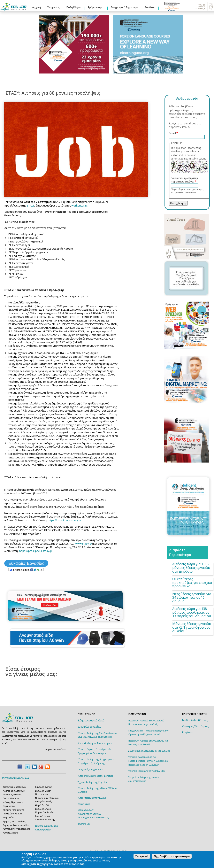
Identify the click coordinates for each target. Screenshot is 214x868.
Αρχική (37, 7)
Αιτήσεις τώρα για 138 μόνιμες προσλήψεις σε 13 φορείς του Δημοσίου (192, 612)
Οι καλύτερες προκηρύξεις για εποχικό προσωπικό (192, 583)
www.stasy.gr (84, 544)
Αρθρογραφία (96, 7)
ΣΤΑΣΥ (31, 206)
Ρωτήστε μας (84, 824)
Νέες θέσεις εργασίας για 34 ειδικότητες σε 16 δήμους (192, 598)
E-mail (173, 133)
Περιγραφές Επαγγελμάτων (90, 769)
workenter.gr (79, 206)
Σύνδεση (150, 7)
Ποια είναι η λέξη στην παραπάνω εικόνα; (184, 180)
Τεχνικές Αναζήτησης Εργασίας (93, 782)
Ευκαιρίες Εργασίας (26, 563)
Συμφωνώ (142, 856)
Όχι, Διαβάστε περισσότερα (172, 856)
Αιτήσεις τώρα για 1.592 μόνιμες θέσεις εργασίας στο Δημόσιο (191, 568)
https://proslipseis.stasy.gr (64, 520)
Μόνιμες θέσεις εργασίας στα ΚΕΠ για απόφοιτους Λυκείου (192, 627)
